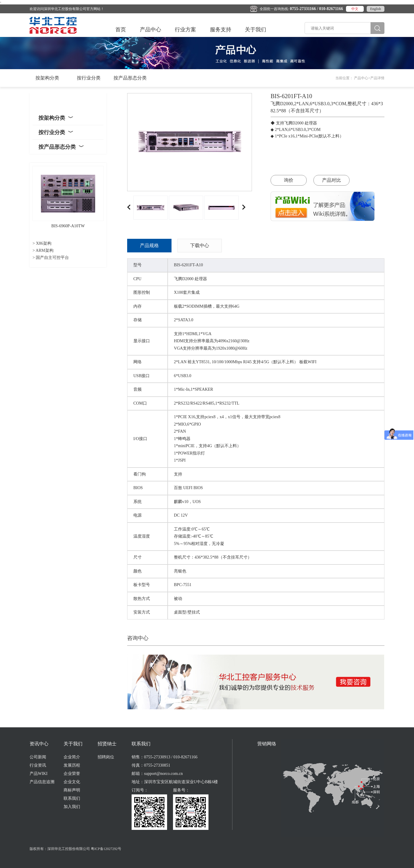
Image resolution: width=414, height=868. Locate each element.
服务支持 (221, 30)
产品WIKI (39, 774)
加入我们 (72, 807)
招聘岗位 (106, 757)
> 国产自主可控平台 (51, 258)
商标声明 (72, 790)
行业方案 (185, 30)
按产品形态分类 (130, 78)
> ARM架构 (43, 250)
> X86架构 (42, 243)
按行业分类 (89, 78)
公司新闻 (38, 757)
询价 (289, 180)
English (376, 9)
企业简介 (72, 757)
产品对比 (331, 180)
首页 (121, 30)
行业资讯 (38, 765)
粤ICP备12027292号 (106, 849)
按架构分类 (47, 78)
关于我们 (255, 30)
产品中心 (151, 30)
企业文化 (72, 782)
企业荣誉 (72, 774)
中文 (355, 9)
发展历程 (72, 765)
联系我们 (72, 798)
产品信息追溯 (42, 782)
